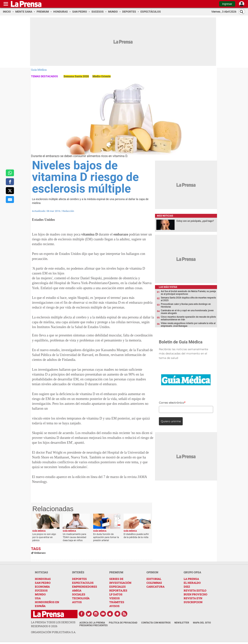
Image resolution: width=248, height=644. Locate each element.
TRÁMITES (117, 602)
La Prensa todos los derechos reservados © (53, 624)
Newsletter (182, 623)
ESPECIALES (118, 587)
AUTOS (77, 602)
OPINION (152, 572)
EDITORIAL (154, 579)
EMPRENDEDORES (85, 587)
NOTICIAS (41, 572)
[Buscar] (242, 12)
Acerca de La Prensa (92, 623)
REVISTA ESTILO (195, 590)
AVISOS (114, 606)
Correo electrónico (172, 403)
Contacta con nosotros (156, 623)
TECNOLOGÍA (81, 598)
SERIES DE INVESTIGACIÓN (120, 581)
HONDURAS (43, 579)
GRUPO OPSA (192, 572)
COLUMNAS (154, 583)
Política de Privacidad (123, 623)
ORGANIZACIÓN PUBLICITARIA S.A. (53, 632)
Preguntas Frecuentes (93, 625)
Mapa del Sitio (202, 623)
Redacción (68, 211)
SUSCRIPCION (193, 602)
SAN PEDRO (43, 583)
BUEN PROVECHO (195, 594)
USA (38, 598)
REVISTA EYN (193, 598)
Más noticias (165, 216)
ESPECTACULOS (83, 583)
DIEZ (187, 587)
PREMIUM (116, 572)
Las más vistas (168, 287)
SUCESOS (41, 590)
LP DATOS (116, 594)
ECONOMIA (42, 587)
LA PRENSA (191, 579)
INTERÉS (78, 572)
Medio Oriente (102, 76)
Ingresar (227, 4)
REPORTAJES (118, 590)
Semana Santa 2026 (76, 76)
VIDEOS (115, 598)
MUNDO (40, 594)
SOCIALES (79, 594)
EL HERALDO (192, 583)
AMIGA (77, 590)
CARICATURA (155, 587)
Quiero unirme (171, 421)
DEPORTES (79, 579)
